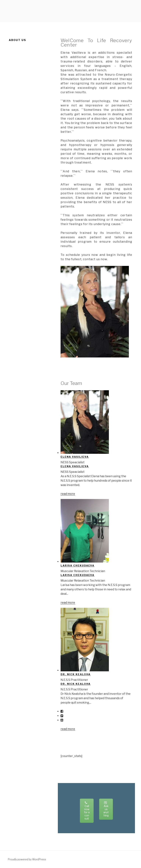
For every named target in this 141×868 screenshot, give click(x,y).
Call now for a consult (87, 811)
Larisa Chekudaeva (77, 565)
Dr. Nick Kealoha (76, 674)
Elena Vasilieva (75, 457)
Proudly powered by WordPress (27, 859)
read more (68, 494)
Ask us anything (106, 809)
